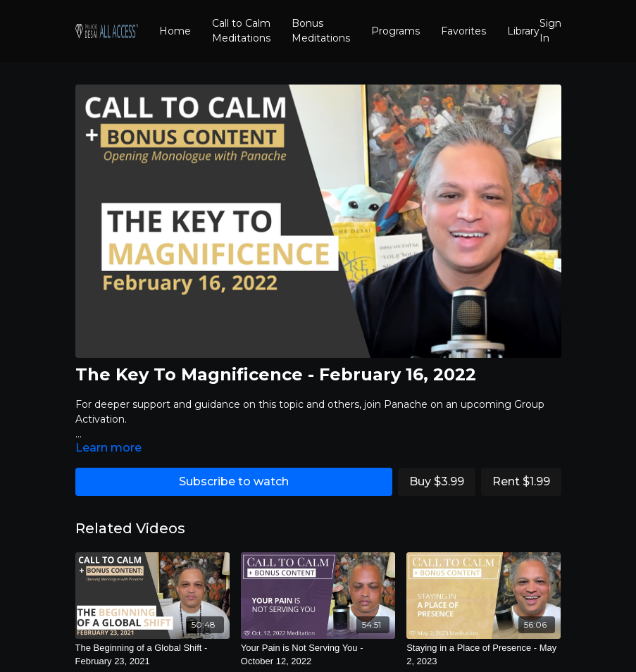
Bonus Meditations (321, 31)
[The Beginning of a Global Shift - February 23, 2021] (152, 655)
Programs (395, 31)
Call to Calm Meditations (241, 31)
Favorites (463, 31)
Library (523, 31)
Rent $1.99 (521, 481)
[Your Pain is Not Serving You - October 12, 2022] (318, 655)
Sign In (550, 31)
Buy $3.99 (437, 481)
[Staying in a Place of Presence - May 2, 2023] (484, 655)
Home (175, 31)
